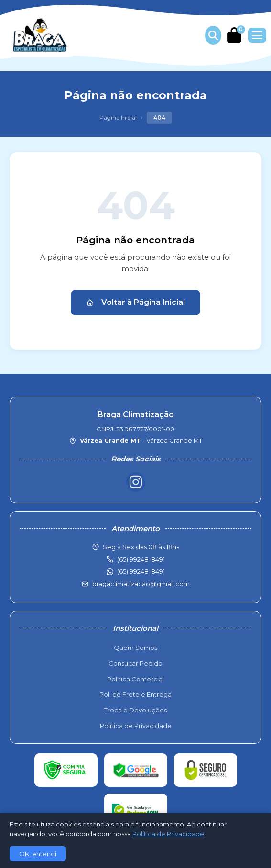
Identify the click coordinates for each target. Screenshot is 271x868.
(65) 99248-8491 (141, 571)
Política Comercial (135, 679)
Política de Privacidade (136, 726)
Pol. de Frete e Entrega (135, 694)
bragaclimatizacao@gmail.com (141, 584)
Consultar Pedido (135, 663)
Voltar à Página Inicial (135, 302)
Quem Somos (135, 648)
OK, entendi (38, 854)
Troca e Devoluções (135, 710)
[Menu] (257, 35)
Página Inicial (118, 118)
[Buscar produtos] (213, 35)
